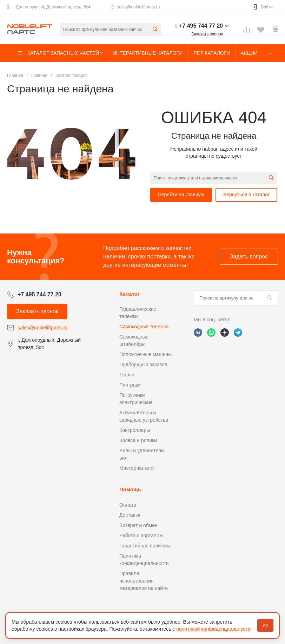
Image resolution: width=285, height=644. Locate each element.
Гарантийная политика (145, 546)
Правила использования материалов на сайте (144, 581)
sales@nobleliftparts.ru (138, 7)
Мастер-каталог (137, 468)
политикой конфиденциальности (213, 629)
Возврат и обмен (138, 525)
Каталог (130, 294)
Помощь (130, 489)
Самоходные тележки (144, 327)
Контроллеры (135, 430)
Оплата (128, 505)
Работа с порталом (141, 535)
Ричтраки (130, 385)
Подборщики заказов (143, 364)
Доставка (130, 515)
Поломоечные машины (145, 354)
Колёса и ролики (138, 440)
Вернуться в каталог (246, 195)
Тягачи (127, 375)
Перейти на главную (181, 195)
